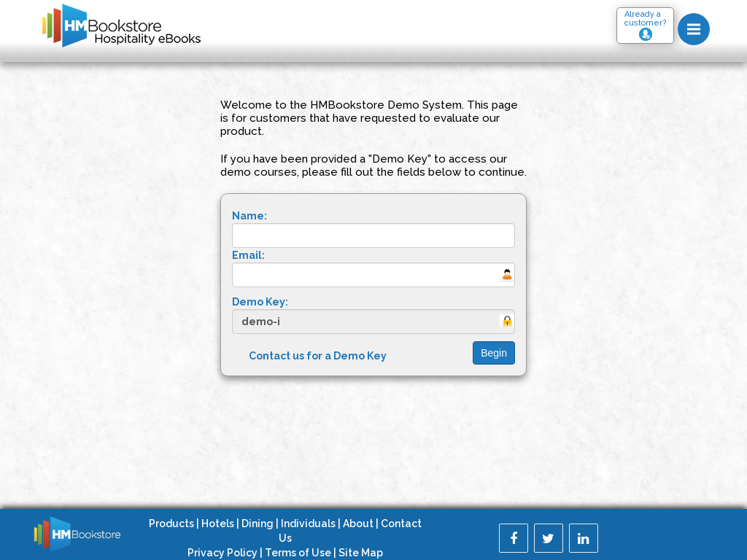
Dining (258, 524)
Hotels (218, 524)
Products (171, 524)
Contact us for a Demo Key (318, 356)
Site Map (361, 553)
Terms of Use (298, 553)
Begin (494, 353)
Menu (698, 23)
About (358, 524)
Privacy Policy (222, 553)
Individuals (308, 524)
